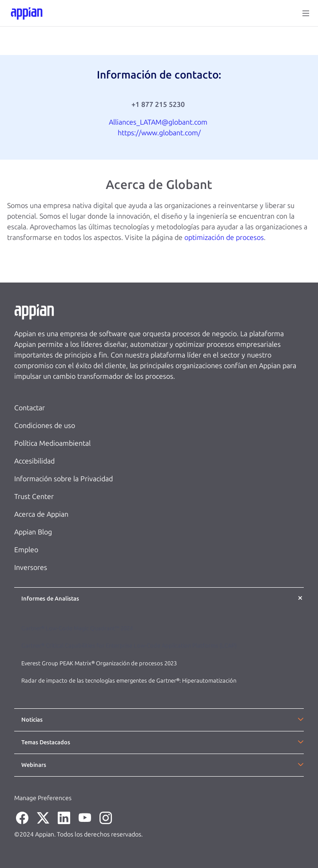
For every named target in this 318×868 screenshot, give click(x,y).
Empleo (26, 550)
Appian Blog (33, 532)
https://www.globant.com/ (159, 133)
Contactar (30, 408)
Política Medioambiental (52, 443)
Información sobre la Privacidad (64, 479)
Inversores (31, 568)
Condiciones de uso (45, 426)
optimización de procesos (224, 238)
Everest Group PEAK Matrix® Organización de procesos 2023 (100, 663)
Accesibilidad (34, 461)
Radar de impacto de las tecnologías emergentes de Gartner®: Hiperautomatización (129, 681)
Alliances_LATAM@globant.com (158, 122)
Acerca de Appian (41, 514)
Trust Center (34, 497)
